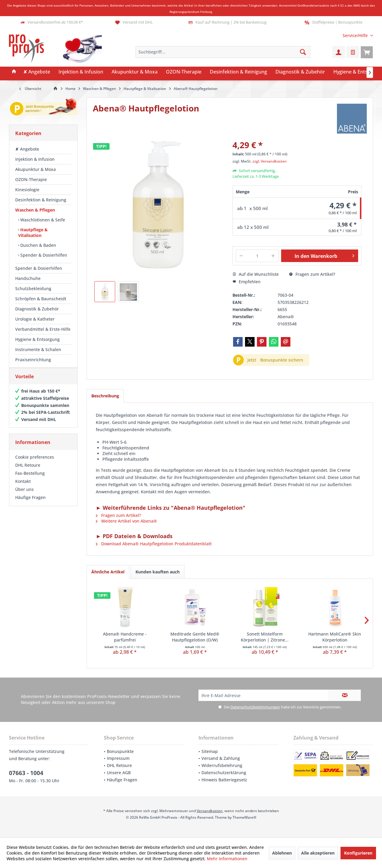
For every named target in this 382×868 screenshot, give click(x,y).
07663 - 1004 (26, 773)
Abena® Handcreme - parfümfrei (125, 637)
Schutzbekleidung (33, 288)
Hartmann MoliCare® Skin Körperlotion (335, 637)
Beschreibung (105, 396)
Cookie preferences (35, 463)
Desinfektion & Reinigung (41, 200)
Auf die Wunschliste (256, 274)
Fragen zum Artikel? (312, 274)
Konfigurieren (358, 853)
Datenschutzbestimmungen (255, 707)
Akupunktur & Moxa (36, 169)
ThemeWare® (244, 817)
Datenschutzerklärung (224, 773)
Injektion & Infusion (35, 159)
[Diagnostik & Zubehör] (300, 72)
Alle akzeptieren (318, 853)
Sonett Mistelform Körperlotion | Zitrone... (265, 637)
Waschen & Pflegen (35, 210)
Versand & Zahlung (221, 758)
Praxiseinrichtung (33, 360)
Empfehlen (247, 282)
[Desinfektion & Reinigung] (238, 72)
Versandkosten (210, 811)
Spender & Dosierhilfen (43, 255)
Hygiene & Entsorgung (37, 339)
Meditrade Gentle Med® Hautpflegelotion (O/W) (195, 637)
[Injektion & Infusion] (81, 72)
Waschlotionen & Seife (42, 220)
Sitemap (210, 751)
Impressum (118, 758)
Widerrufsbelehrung (222, 765)
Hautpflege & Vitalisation (33, 232)
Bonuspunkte (120, 751)
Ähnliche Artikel (108, 572)
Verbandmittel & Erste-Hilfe (43, 329)
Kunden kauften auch (158, 572)
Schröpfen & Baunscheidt (41, 299)
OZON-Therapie (31, 179)
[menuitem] (356, 35)
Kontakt (23, 487)
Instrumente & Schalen (38, 349)
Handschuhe (28, 278)
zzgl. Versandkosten (270, 161)
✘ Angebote (27, 149)
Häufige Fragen (30, 503)
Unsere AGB (119, 773)
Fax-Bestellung (30, 479)
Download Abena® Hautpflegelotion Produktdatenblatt (154, 544)
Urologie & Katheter (35, 319)
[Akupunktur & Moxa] (135, 72)
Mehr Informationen (227, 859)
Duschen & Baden (38, 245)
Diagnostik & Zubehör (37, 309)
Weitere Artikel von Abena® (126, 521)
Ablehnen (282, 853)
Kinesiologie (27, 190)
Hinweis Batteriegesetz (224, 780)
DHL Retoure (28, 471)
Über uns (24, 495)
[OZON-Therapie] (184, 72)
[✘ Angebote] (37, 72)
